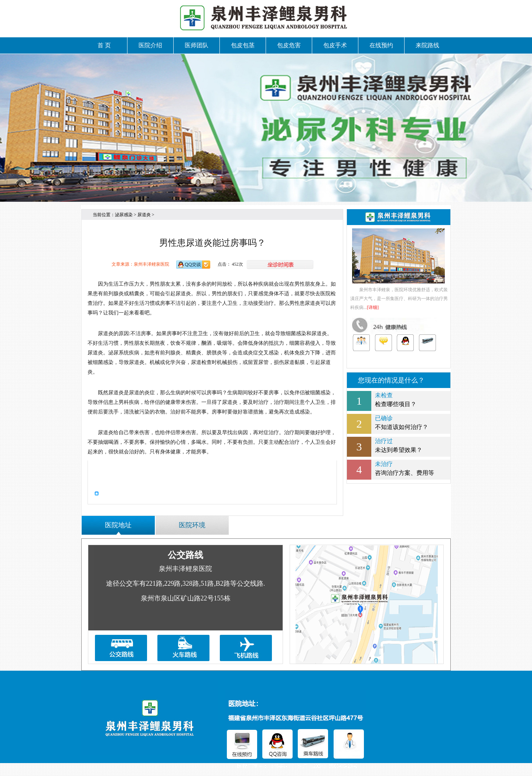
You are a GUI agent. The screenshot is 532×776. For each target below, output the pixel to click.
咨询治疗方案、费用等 (399, 468)
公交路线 (185, 555)
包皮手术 (335, 45)
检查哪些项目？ (399, 399)
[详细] (373, 307)
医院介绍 (150, 45)
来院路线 (427, 45)
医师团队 (197, 45)
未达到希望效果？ (399, 445)
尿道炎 (144, 215)
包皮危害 (289, 45)
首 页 (104, 45)
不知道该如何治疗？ (399, 422)
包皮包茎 (243, 45)
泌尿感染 (124, 215)
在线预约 (381, 45)
